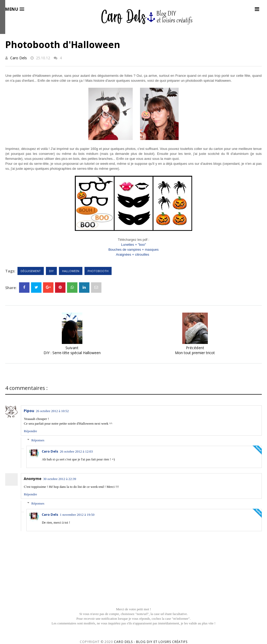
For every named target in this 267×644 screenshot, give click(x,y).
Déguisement (31, 271)
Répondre (30, 431)
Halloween (71, 271)
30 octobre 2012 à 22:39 (59, 479)
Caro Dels (19, 58)
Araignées (132, 254)
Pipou (29, 411)
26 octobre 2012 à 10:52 (52, 411)
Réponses (38, 440)
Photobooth (98, 271)
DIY (51, 271)
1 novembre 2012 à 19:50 (77, 515)
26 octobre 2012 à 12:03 (76, 451)
